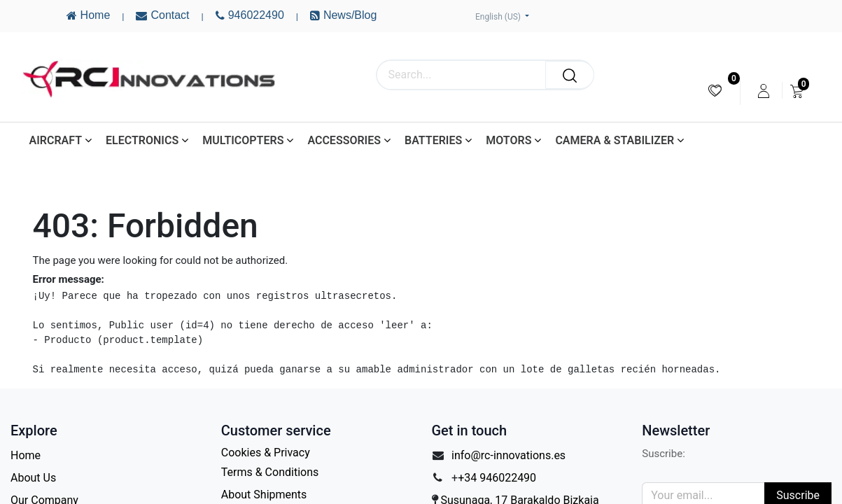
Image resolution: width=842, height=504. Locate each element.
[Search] (570, 75)
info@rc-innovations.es (508, 455)
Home (26, 455)
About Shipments (264, 495)
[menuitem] (715, 91)
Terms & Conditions (270, 472)
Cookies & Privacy (266, 453)
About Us (33, 478)
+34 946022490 (497, 478)
